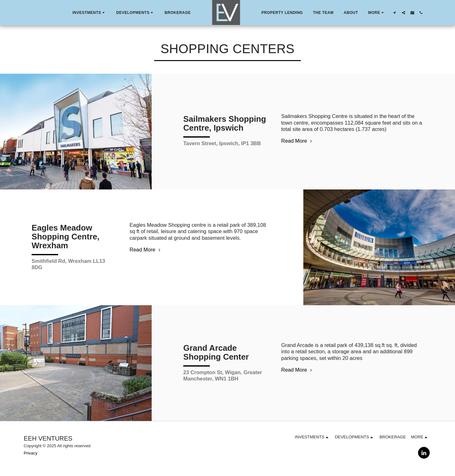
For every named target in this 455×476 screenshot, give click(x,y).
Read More (297, 141)
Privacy (30, 453)
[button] (89, 13)
